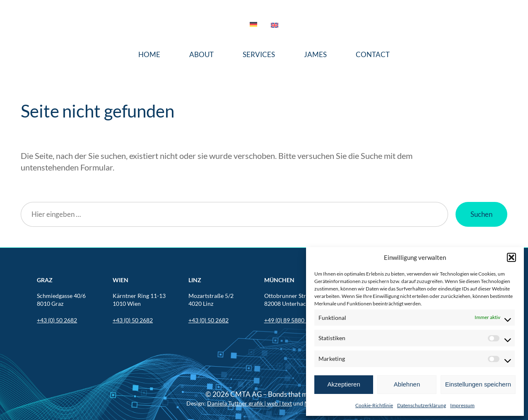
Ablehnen (407, 384)
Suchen (481, 214)
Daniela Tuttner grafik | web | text (250, 403)
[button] (511, 257)
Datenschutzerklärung (422, 405)
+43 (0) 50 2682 (57, 320)
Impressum (462, 405)
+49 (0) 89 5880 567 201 (295, 320)
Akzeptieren (344, 384)
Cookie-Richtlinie (374, 405)
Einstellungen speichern (478, 384)
